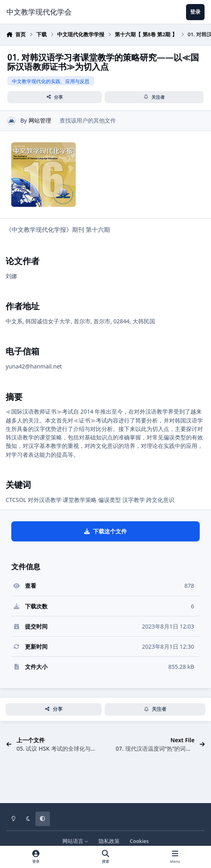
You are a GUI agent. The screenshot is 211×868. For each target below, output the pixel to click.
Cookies (139, 841)
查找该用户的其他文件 (88, 120)
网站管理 (40, 120)
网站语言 (76, 841)
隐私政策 (109, 841)
